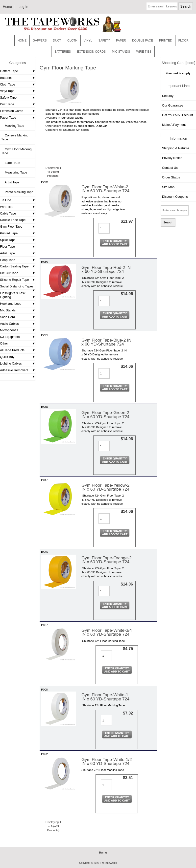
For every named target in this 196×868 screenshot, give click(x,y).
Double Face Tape (13, 220)
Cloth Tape (8, 84)
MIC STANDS (121, 52)
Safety (104, 41)
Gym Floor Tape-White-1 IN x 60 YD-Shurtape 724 (105, 697)
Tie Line (6, 200)
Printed (166, 41)
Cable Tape (8, 213)
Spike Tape (8, 240)
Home (7, 7)
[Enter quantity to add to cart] (104, 228)
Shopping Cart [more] (178, 63)
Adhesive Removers (14, 370)
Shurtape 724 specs (76, 130)
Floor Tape (7, 247)
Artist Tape (10, 182)
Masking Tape (13, 126)
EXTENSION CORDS (91, 52)
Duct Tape (7, 104)
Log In (23, 7)
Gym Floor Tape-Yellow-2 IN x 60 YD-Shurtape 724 (105, 487)
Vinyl (88, 41)
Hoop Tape (8, 260)
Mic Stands (8, 310)
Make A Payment (174, 125)
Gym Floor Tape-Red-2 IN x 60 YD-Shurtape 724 (106, 269)
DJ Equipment (10, 337)
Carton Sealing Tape (14, 266)
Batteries (63, 52)
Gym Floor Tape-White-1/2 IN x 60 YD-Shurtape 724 (107, 761)
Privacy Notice (172, 158)
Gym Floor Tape (11, 227)
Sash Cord (7, 317)
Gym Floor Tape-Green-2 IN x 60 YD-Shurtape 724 (105, 414)
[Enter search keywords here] (162, 6)
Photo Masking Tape (17, 192)
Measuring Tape (14, 172)
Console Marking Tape (15, 137)
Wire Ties (7, 207)
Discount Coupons (175, 197)
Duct (57, 41)
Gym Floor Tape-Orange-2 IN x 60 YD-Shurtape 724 (107, 560)
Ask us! (102, 126)
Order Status (171, 177)
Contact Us (170, 168)
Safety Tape (8, 98)
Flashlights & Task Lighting (13, 295)
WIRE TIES (144, 52)
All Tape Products (12, 350)
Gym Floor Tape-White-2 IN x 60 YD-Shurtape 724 (105, 189)
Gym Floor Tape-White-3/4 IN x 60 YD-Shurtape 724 (107, 632)
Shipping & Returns (176, 148)
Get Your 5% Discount (178, 115)
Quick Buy (7, 357)
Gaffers (40, 41)
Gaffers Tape (9, 71)
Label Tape (11, 163)
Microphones (9, 330)
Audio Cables (9, 324)
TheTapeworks (108, 863)
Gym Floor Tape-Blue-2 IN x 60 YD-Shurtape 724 (106, 342)
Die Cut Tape (9, 273)
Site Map (168, 187)
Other (4, 343)
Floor (184, 41)
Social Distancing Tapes (17, 286)
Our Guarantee (173, 105)
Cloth (72, 41)
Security (168, 96)
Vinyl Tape (7, 91)
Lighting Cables (11, 363)
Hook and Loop (11, 304)
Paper (121, 41)
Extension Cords (12, 111)
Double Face (143, 41)
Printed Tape (9, 233)
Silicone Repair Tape (14, 280)
